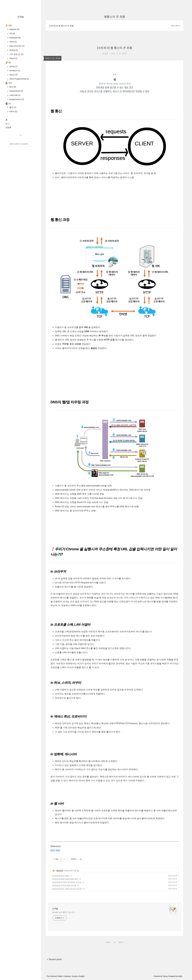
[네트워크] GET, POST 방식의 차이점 (67, 889)
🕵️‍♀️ (9, 83)
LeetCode (15, 95)
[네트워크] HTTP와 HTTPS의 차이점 (67, 882)
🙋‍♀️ (8, 103)
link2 (58, 850)
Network (14, 29)
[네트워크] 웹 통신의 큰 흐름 (61, 26)
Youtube (75, 976)
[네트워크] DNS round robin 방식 (65, 879)
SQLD (13, 75)
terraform (14, 71)
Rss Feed (50, 976)
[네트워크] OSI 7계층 (60, 876)
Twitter (60, 976)
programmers (16, 99)
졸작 (12, 107)
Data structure (17, 46)
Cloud (13, 58)
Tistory (165, 976)
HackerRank (16, 91)
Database (15, 38)
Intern (13, 111)
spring (13, 66)
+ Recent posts (54, 959)
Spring (13, 50)
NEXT (121, 942)
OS (12, 33)
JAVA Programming (19, 79)
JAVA (13, 42)
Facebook (67, 976)
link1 (53, 850)
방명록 (8, 128)
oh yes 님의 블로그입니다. (64, 912)
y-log (21, 17)
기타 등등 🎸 (16, 54)
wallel (180, 976)
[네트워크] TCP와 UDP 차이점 (64, 885)
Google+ (82, 976)
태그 (7, 124)
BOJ (12, 87)
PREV (108, 942)
